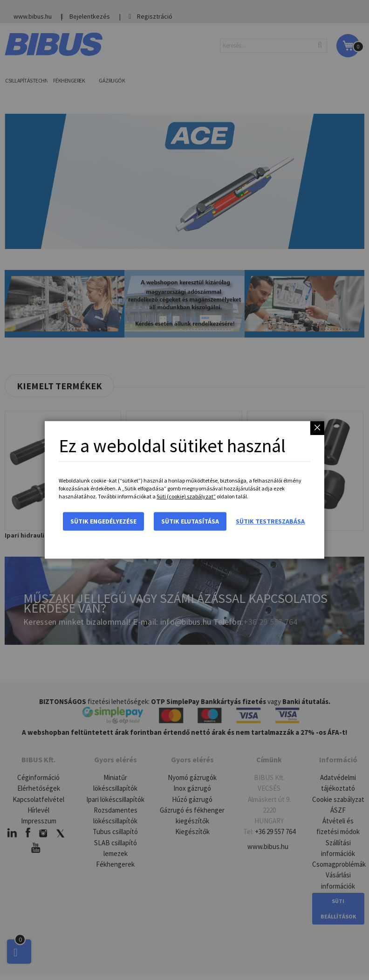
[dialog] (184, 490)
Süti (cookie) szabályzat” (186, 497)
